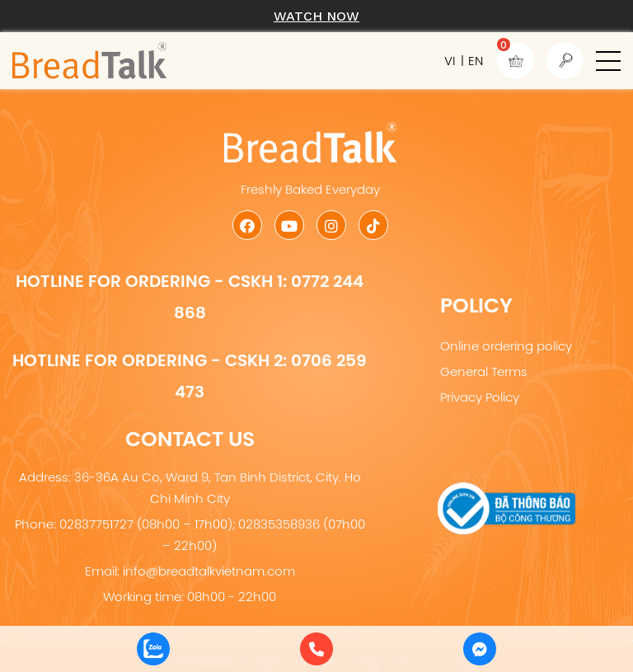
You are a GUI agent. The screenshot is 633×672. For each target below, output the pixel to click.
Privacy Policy (480, 397)
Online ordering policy (506, 346)
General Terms (484, 371)
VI (450, 61)
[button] (608, 61)
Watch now (316, 16)
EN (476, 61)
